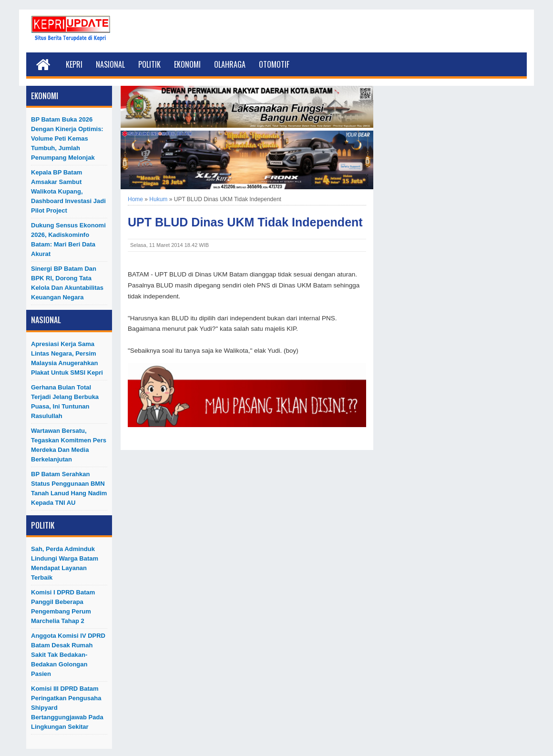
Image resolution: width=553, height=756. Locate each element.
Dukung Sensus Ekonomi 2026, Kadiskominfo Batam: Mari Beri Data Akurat (68, 240)
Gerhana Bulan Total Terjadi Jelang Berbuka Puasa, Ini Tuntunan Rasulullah (65, 402)
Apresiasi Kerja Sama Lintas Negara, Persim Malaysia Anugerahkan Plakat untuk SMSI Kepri (67, 358)
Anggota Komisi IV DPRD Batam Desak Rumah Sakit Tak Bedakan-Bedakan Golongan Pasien (68, 655)
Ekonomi (187, 64)
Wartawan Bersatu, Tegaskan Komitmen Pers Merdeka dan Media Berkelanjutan (69, 445)
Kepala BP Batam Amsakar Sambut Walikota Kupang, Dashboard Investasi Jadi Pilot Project (68, 191)
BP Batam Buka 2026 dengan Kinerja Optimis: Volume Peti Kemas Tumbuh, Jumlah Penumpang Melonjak (67, 138)
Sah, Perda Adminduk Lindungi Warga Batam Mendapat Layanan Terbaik (65, 563)
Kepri (74, 64)
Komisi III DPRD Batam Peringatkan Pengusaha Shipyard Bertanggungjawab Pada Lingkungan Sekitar (67, 708)
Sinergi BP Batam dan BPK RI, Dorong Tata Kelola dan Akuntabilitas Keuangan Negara (67, 283)
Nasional (110, 64)
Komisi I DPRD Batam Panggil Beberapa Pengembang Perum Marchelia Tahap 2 (63, 607)
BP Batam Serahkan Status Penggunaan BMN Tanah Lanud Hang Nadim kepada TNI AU (69, 488)
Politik (149, 64)
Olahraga (230, 64)
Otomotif (274, 64)
